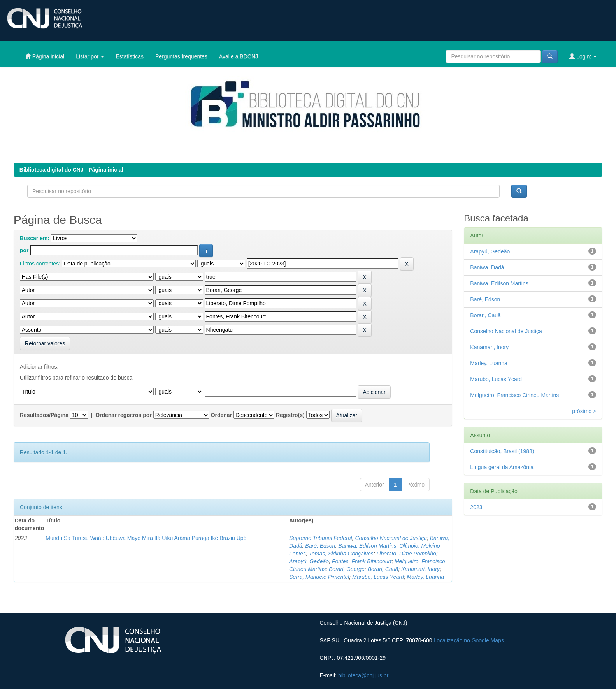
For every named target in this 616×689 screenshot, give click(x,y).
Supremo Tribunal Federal (321, 538)
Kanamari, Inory (420, 569)
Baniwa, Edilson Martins (367, 546)
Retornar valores (45, 343)
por (24, 250)
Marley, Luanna (426, 577)
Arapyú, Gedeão (309, 561)
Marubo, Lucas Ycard (378, 577)
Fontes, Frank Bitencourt (362, 561)
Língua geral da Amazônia (502, 467)
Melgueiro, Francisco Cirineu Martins (514, 395)
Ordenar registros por (124, 415)
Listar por (90, 56)
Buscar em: (35, 238)
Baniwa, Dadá (487, 267)
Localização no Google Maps (469, 640)
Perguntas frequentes (181, 56)
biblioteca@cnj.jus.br (363, 675)
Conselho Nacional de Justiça (391, 538)
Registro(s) (290, 415)
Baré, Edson (320, 546)
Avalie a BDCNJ (239, 56)
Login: (583, 56)
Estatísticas (130, 56)
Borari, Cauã (383, 569)
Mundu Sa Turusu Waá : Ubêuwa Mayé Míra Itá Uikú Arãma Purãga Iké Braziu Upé (146, 538)
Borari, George (347, 569)
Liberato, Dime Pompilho (406, 554)
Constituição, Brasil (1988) (502, 451)
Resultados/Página (44, 415)
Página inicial (45, 56)
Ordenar (221, 415)
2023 (476, 507)
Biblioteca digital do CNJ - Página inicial (71, 170)
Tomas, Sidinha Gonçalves (341, 554)
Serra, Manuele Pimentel (319, 577)
